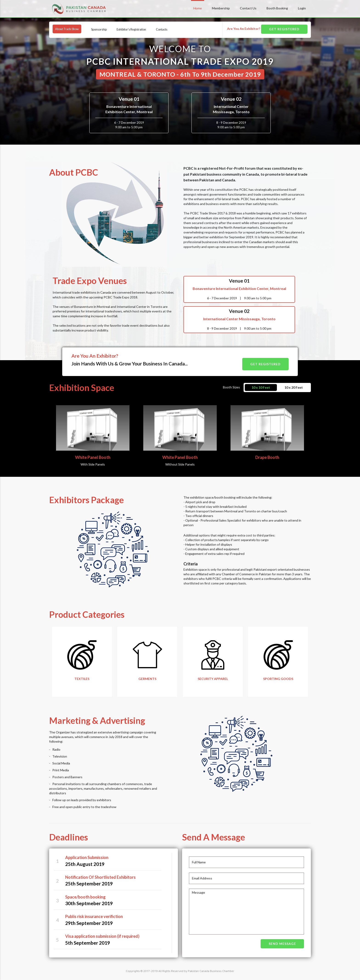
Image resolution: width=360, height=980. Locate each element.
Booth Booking (277, 8)
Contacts (175, 29)
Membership (221, 8)
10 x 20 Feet (294, 382)
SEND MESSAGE (282, 942)
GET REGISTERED (284, 29)
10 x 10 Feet (261, 382)
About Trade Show (70, 29)
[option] (82, 661)
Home (198, 8)
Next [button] (314, 663)
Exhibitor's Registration (142, 29)
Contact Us (248, 8)
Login (302, 8)
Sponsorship (106, 29)
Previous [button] (38, 663)
